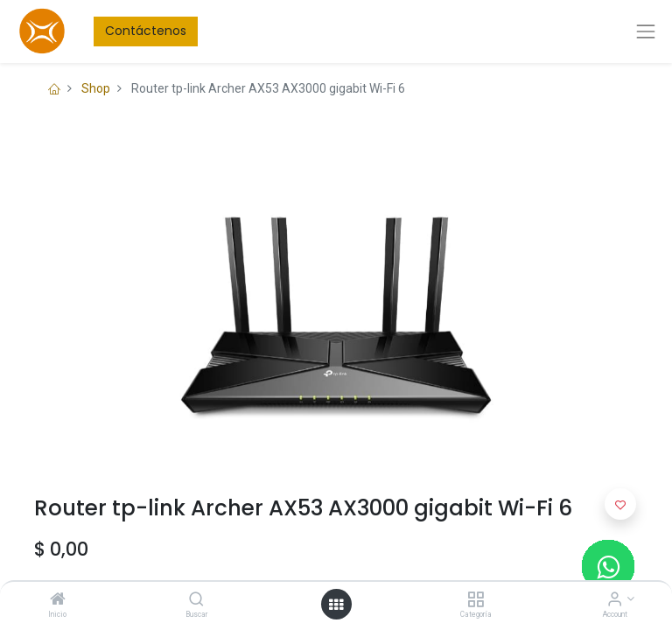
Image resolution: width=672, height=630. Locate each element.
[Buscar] (196, 600)
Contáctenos (146, 31)
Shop (96, 88)
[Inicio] (58, 600)
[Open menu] (336, 605)
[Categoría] (476, 600)
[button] (620, 504)
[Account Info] (615, 600)
